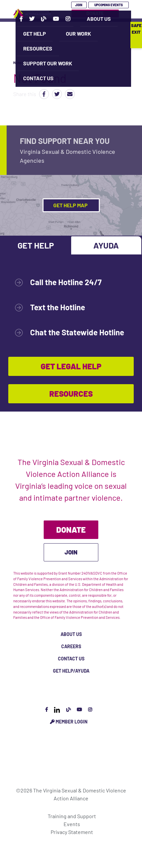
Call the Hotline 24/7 (66, 282)
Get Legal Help (71, 366)
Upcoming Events (109, 5)
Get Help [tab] (36, 245)
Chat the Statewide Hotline (77, 332)
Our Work (78, 33)
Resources (38, 48)
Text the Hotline (58, 307)
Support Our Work (48, 63)
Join (79, 5)
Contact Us (38, 78)
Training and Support (72, 816)
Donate (71, 530)
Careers (71, 646)
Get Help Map (71, 205)
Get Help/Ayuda (71, 671)
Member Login (69, 722)
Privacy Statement (72, 832)
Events (72, 824)
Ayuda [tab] (106, 245)
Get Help (35, 33)
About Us (99, 19)
